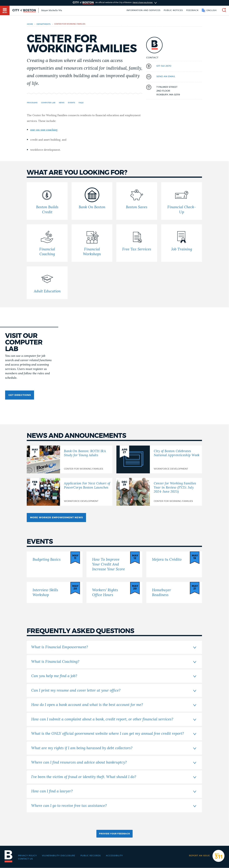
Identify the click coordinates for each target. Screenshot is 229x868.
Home (30, 24)
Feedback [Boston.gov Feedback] (192, 10)
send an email (166, 77)
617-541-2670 (164, 66)
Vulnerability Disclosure (59, 856)
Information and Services (143, 10)
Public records (91, 856)
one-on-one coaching (44, 130)
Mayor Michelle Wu (52, 10)
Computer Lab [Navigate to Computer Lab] (48, 103)
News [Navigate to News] (62, 103)
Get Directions (20, 395)
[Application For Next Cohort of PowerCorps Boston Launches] (70, 492)
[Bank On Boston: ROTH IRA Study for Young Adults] (70, 459)
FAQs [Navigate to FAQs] (81, 103)
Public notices (173, 10)
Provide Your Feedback (114, 834)
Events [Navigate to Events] (71, 103)
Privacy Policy (27, 856)
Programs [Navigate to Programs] (32, 103)
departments (44, 24)
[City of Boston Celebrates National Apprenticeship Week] (159, 459)
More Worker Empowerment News (56, 518)
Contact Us (25, 859)
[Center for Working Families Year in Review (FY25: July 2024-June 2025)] (159, 492)
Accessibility (114, 856)
